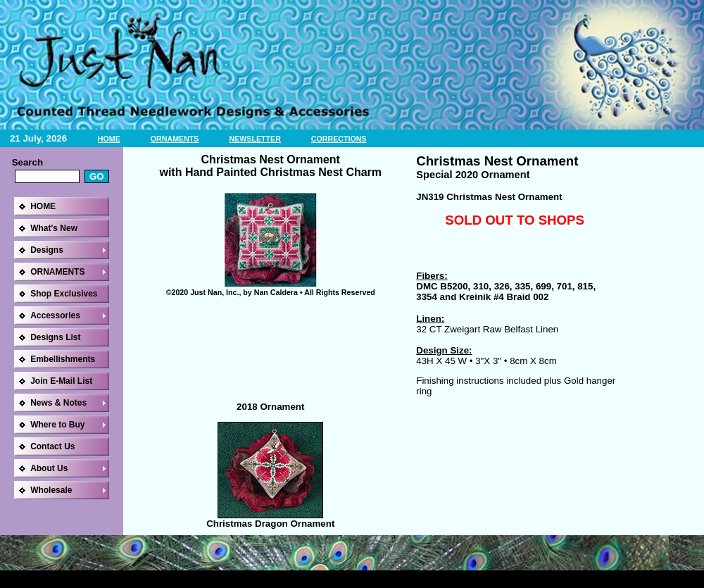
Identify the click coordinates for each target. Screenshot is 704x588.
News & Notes (58, 403)
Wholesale (51, 490)
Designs (47, 250)
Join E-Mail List (61, 381)
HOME (109, 139)
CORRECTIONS (339, 139)
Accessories (55, 315)
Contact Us (52, 446)
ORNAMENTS (175, 139)
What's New (54, 228)
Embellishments (63, 359)
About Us (49, 468)
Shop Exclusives (64, 294)
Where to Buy (57, 425)
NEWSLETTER (254, 139)
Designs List (55, 337)
